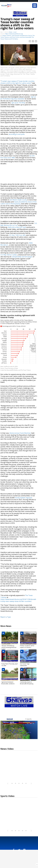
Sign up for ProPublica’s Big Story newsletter (18, 98)
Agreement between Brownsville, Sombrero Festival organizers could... (9, 684)
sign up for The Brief (18, 103)
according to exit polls (17, 134)
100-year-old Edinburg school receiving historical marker (9, 647)
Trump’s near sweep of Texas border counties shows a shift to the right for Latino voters (17, 82)
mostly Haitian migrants (24, 498)
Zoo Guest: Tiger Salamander (25, 665)
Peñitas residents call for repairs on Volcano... (27, 647)
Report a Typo (6, 617)
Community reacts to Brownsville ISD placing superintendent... (27, 684)
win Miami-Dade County (18, 200)
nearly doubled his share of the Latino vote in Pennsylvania (19, 203)
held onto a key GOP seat (17, 227)
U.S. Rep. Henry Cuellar (9, 255)
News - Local (13, 32)
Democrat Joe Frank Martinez (20, 433)
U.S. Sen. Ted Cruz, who (18, 235)
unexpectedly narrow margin (22, 257)
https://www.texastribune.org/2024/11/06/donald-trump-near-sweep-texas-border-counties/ (18, 600)
